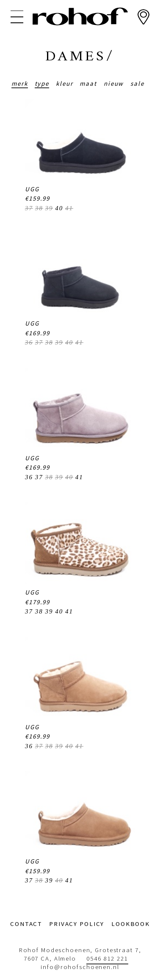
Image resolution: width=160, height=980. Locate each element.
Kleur (64, 83)
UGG (32, 189)
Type (42, 83)
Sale (137, 83)
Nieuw (114, 83)
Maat (88, 83)
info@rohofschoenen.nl (80, 967)
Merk (20, 83)
